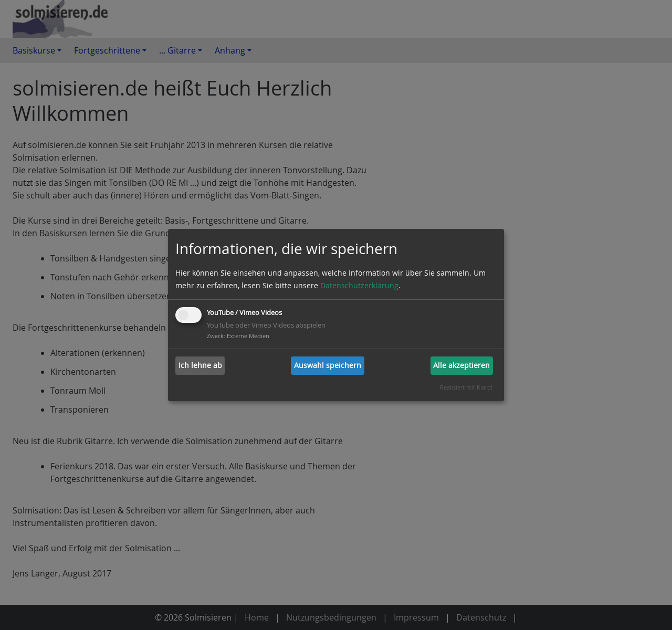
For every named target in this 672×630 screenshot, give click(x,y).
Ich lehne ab (200, 365)
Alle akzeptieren (461, 365)
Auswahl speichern (328, 365)
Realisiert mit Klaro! (466, 387)
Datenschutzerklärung (359, 285)
